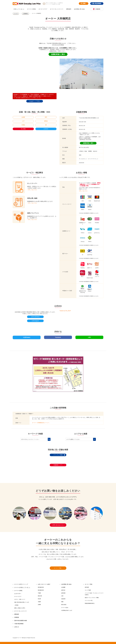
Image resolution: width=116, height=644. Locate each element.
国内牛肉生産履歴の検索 (21, 620)
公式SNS (46, 129)
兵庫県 (39, 604)
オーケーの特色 (31, 9)
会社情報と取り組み (79, 9)
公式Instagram (35, 321)
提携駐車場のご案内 (58, 54)
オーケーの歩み (65, 607)
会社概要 (63, 586)
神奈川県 (40, 595)
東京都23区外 (41, 589)
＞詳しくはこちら (32, 190)
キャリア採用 (88, 589)
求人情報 (84, 3)
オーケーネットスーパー (57, 9)
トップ (16, 13)
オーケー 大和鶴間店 (36, 13)
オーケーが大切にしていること (22, 586)
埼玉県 (39, 598)
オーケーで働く (58, 567)
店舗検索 (98, 9)
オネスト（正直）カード (20, 598)
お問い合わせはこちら (58, 524)
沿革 (62, 595)
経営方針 (63, 589)
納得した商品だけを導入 (20, 607)
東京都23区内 (41, 586)
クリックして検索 (58, 454)
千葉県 (39, 592)
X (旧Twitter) (27, 337)
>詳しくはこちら (83, 191)
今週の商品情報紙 (97, 3)
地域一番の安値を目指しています (22, 601)
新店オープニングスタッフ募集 (92, 597)
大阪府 (39, 601)
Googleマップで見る (35, 101)
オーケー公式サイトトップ (21, 583)
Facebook (58, 337)
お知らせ (17, 626)
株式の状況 (64, 604)
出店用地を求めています (67, 609)
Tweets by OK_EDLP (65, 311)
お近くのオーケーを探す (44, 583)
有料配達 (17, 616)
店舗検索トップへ (58, 464)
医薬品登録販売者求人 (90, 602)
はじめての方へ (18, 593)
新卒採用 (87, 586)
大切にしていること (19, 9)
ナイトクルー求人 (89, 600)
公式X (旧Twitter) (35, 317)
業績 (62, 601)
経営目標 (63, 592)
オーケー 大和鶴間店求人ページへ (41, 422)
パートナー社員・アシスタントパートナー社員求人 (94, 593)
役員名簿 (63, 598)
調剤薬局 (69, 9)
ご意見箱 (16, 604)
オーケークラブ (43, 9)
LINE (89, 337)
